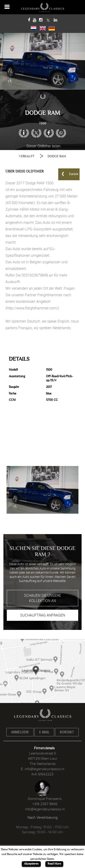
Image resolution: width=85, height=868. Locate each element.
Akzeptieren (31, 864)
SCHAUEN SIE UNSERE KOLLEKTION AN (42, 598)
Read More (54, 864)
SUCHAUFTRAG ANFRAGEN (43, 615)
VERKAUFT (27, 156)
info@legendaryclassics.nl (44, 769)
